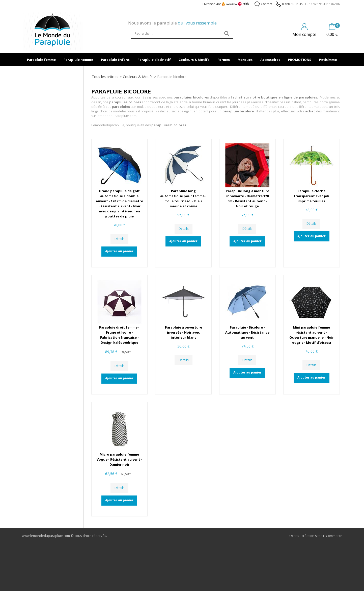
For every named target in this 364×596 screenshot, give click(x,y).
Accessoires (270, 60)
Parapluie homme (78, 60)
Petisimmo (328, 60)
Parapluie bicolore (172, 77)
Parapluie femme (41, 60)
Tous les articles (105, 77)
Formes (224, 60)
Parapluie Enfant (115, 60)
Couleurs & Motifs (194, 60)
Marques (245, 60)
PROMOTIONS (300, 60)
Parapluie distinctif (154, 60)
